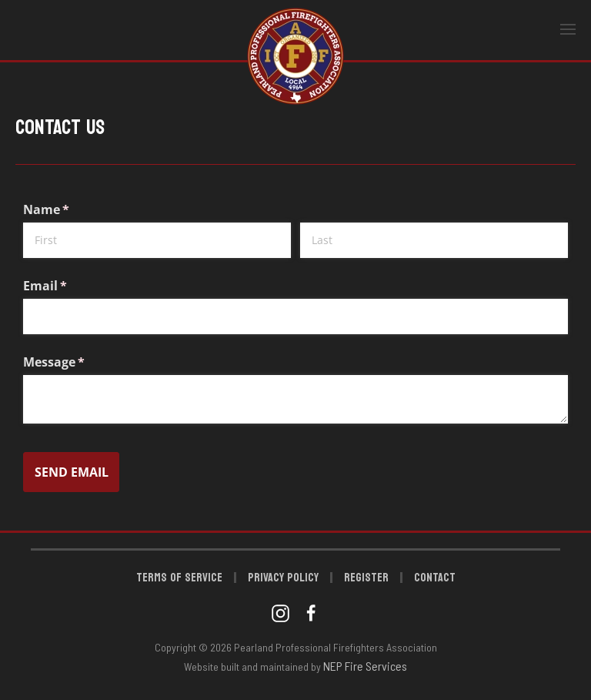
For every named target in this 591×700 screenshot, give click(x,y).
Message (79, 362)
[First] (157, 240)
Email (70, 286)
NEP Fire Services (365, 666)
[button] (568, 30)
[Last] (434, 240)
